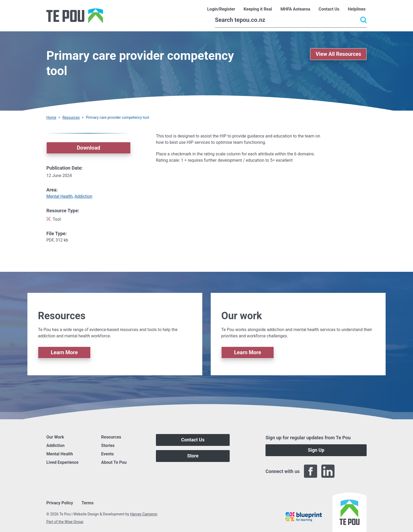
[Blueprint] (304, 517)
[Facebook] (311, 471)
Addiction (83, 196)
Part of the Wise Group (65, 522)
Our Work (55, 437)
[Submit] (363, 20)
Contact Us (193, 440)
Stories (108, 445)
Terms (87, 503)
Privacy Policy (60, 503)
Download (89, 148)
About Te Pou (114, 462)
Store (193, 456)
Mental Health (60, 196)
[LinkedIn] (328, 471)
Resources (71, 117)
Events (107, 454)
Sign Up (316, 450)
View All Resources (338, 54)
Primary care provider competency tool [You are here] (117, 117)
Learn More (64, 352)
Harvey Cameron (144, 514)
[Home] (75, 16)
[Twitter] (345, 471)
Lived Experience (62, 462)
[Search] (291, 20)
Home (51, 117)
